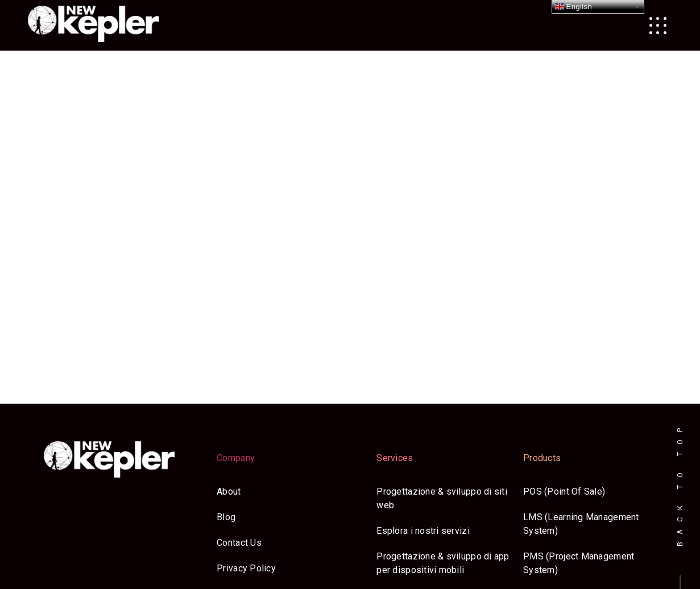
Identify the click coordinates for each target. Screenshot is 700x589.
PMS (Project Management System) (579, 563)
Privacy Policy (246, 568)
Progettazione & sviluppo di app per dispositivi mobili (443, 563)
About (229, 491)
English (574, 7)
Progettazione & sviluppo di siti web (442, 498)
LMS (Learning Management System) (581, 524)
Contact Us (239, 543)
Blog (226, 517)
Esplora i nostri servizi (423, 531)
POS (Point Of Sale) (564, 491)
